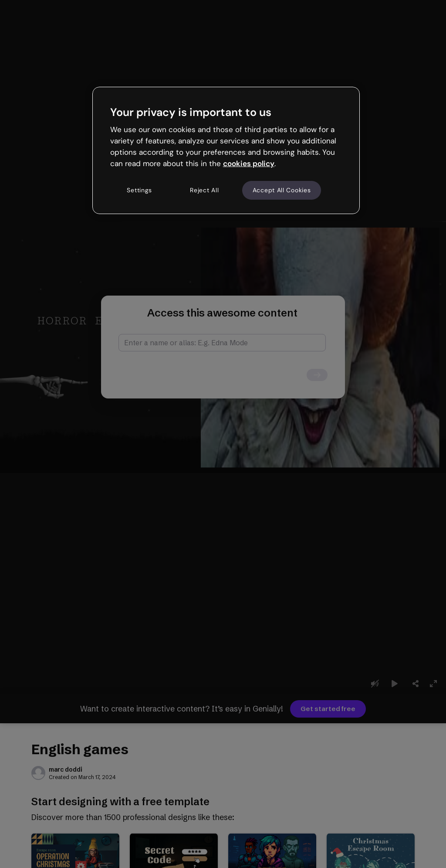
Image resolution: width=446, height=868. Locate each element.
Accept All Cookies (282, 190)
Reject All (204, 190)
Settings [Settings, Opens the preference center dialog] (139, 190)
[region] (226, 150)
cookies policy (249, 163)
